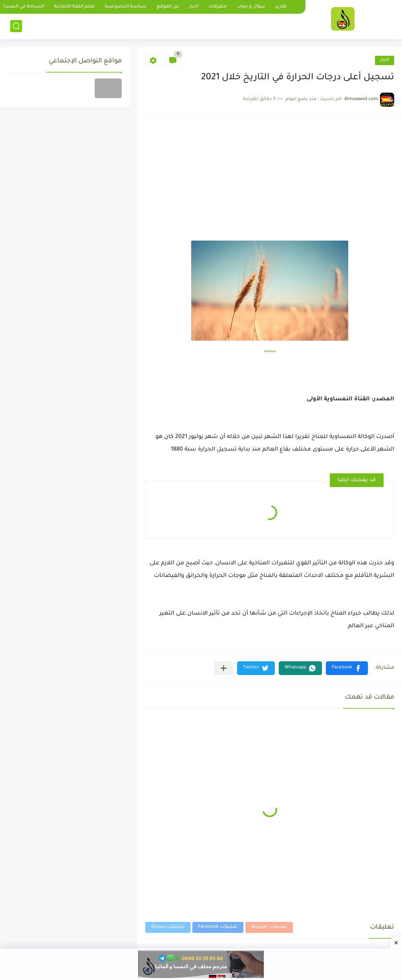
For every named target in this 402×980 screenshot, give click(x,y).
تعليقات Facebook (218, 927)
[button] (347, 668)
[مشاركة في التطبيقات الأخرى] (224, 668)
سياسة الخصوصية (126, 7)
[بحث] (16, 26)
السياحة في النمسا (24, 7)
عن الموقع (168, 7)
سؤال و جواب (251, 7)
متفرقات (217, 7)
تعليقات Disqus (168, 927)
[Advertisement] (270, 182)
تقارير (281, 7)
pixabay (270, 351)
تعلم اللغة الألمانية (74, 7)
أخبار (194, 7)
